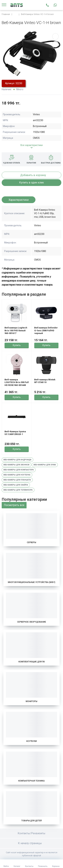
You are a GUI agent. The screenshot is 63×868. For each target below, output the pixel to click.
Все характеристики (32, 145)
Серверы (32, 542)
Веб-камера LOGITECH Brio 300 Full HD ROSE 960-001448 (17, 382)
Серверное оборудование (32, 622)
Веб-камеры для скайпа (16, 485)
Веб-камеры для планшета (17, 480)
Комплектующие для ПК (32, 662)
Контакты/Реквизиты (32, 833)
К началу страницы (32, 843)
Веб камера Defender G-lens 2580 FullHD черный (46, 330)
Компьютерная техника (32, 781)
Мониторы (32, 701)
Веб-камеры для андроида (17, 460)
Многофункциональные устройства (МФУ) (32, 582)
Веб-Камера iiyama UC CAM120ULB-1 (15, 433)
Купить (17, 345)
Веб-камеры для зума (45, 465)
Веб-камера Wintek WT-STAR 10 (45, 381)
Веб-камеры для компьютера (19, 470)
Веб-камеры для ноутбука (17, 475)
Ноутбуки (32, 741)
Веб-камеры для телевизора (18, 490)
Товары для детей (32, 821)
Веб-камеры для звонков (16, 465)
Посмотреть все (14, 505)
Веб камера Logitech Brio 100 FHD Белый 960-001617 (16, 330)
